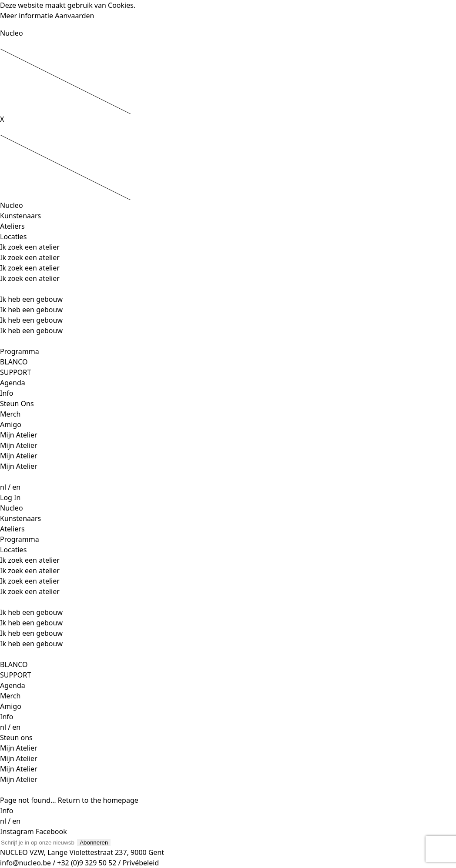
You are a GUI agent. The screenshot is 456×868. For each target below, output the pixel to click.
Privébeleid (141, 863)
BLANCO (14, 362)
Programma (20, 351)
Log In (10, 497)
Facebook (51, 831)
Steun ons (16, 738)
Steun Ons (17, 404)
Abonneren (94, 843)
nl (3, 487)
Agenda (13, 383)
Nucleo (12, 33)
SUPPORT (15, 372)
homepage (121, 800)
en (16, 487)
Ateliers (12, 226)
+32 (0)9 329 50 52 (87, 863)
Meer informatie (27, 16)
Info (7, 393)
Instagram (18, 831)
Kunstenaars (20, 216)
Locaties (13, 237)
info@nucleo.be (25, 863)
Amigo (11, 424)
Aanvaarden (74, 16)
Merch (10, 414)
